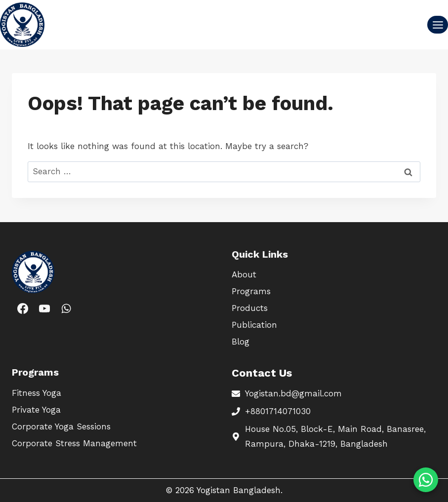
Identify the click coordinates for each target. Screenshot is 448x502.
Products (250, 308)
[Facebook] (23, 309)
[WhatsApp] (66, 309)
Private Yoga (36, 410)
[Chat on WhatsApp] (426, 480)
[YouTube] (44, 309)
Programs (251, 291)
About (244, 274)
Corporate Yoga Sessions (61, 426)
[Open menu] (438, 25)
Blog (241, 342)
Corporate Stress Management (74, 443)
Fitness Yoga (37, 393)
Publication (254, 325)
